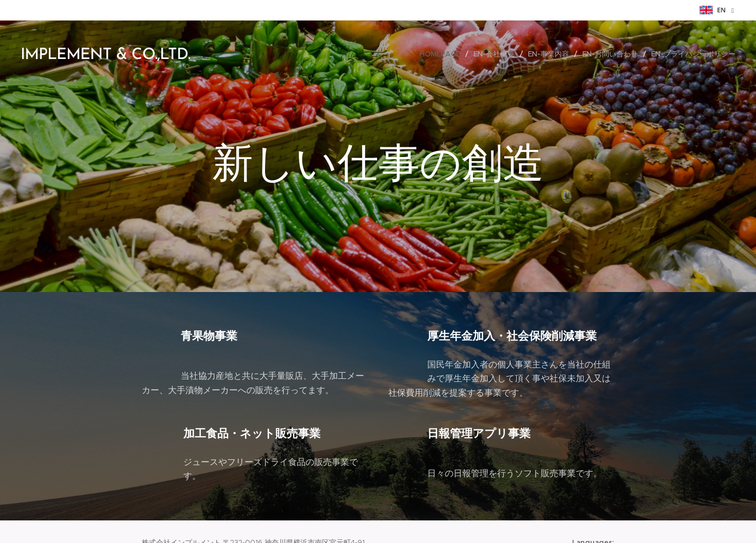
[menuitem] (443, 54)
